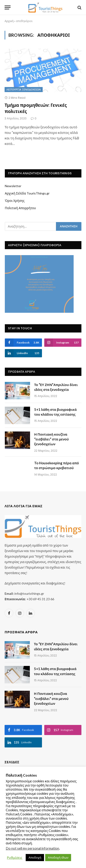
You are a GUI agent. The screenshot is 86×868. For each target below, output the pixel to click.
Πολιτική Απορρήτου (20, 208)
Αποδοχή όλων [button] (58, 857)
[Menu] (8, 7)
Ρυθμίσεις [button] (15, 858)
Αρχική (9, 21)
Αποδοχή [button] (35, 857)
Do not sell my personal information (32, 848)
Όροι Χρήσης (15, 201)
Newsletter (13, 186)
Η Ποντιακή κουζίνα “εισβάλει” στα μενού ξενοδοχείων (51, 439)
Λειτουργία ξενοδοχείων (24, 90)
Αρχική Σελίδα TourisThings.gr (27, 193)
